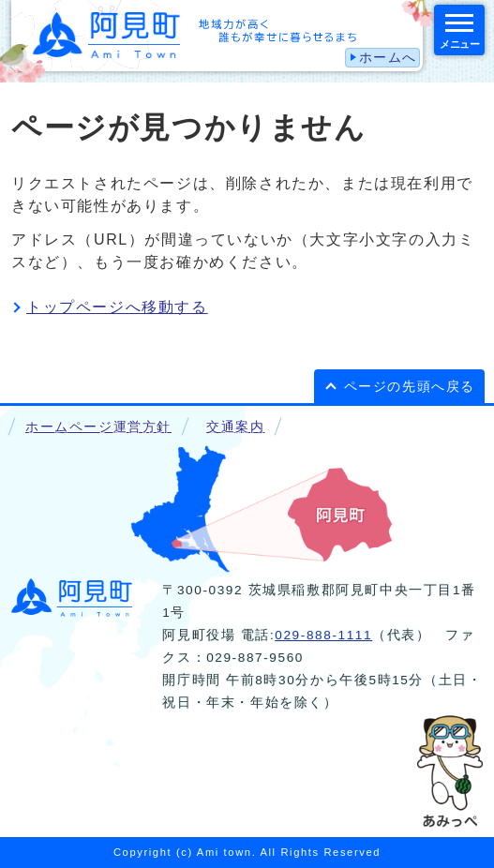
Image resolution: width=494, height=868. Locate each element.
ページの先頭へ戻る (410, 387)
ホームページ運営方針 (98, 427)
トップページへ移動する (117, 307)
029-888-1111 (323, 635)
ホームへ (388, 58)
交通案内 (235, 427)
